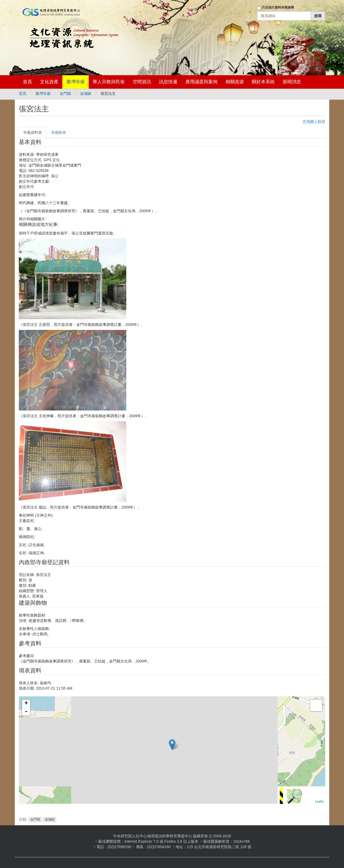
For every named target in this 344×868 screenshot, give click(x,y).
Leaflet (319, 801)
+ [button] (26, 704)
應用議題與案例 (201, 82)
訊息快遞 (168, 82)
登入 (250, 23)
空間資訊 (142, 82)
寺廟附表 (59, 132)
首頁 (27, 82)
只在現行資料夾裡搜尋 (278, 8)
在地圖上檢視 (314, 121)
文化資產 (49, 82)
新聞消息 (292, 82)
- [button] (26, 712)
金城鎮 (86, 93)
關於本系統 (263, 82)
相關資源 (235, 82)
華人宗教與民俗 (109, 82)
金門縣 (65, 93)
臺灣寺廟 (76, 82)
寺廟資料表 (33, 132)
